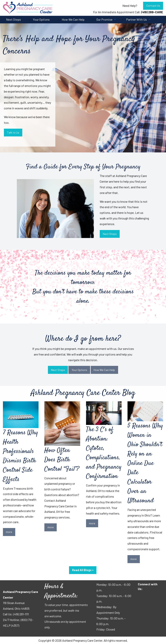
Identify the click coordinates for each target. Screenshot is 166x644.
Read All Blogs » (83, 570)
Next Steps (13, 19)
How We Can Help (73, 19)
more (9, 532)
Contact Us (153, 6)
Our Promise (104, 19)
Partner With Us (136, 19)
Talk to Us (13, 132)
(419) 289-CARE (152, 12)
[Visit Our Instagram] (153, 596)
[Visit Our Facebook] (141, 596)
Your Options (41, 19)
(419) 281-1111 (21, 614)
